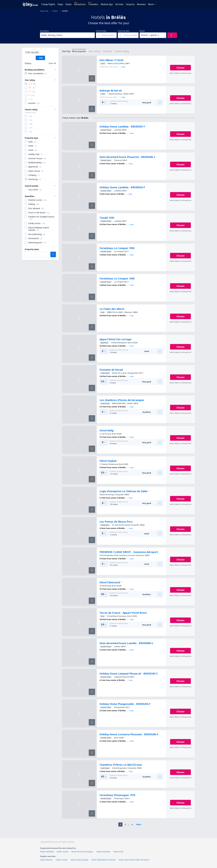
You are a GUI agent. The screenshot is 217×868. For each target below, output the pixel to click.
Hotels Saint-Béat (47, 852)
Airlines (119, 4)
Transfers (93, 4)
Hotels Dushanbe (103, 852)
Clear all (52, 63)
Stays (60, 4)
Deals (69, 4)
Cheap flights (48, 4)
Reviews (141, 4)
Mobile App (107, 4)
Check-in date (101, 31)
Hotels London (62, 860)
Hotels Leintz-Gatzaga (80, 860)
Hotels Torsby (62, 852)
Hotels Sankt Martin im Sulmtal (103, 860)
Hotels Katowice (46, 860)
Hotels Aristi (118, 852)
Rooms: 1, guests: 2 (150, 35)
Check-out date (124, 31)
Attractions (80, 4)
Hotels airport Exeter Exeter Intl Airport (134, 860)
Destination (44, 31)
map (123, 67)
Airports (130, 4)
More (151, 4)
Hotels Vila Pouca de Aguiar (82, 852)
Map (40, 58)
